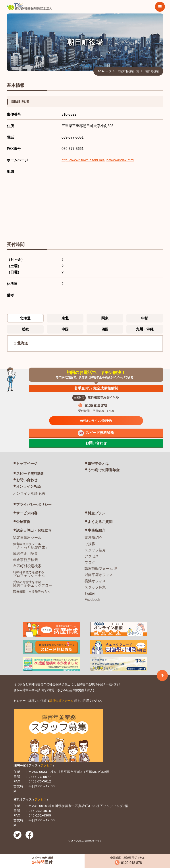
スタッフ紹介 (95, 550)
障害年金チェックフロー (33, 584)
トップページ (27, 464)
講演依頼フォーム (99, 569)
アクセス (92, 556)
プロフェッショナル (29, 574)
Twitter (90, 593)
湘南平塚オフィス (99, 575)
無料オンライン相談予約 (96, 421)
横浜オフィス (95, 581)
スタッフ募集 (95, 587)
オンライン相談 (29, 486)
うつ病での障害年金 (104, 470)
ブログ (90, 562)
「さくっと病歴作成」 (31, 546)
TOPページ (104, 71)
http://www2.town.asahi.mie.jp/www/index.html (98, 160)
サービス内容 (27, 513)
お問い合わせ (27, 480)
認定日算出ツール (27, 538)
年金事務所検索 (25, 560)
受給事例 (23, 522)
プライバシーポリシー (34, 505)
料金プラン (97, 513)
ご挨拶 (90, 544)
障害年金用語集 (25, 554)
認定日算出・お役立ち (34, 530)
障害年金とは (98, 464)
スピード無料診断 (30, 474)
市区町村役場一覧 (128, 71)
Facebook (92, 600)
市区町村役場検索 (27, 566)
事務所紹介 (97, 530)
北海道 (23, 343)
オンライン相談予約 (29, 493)
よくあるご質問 (100, 522)
